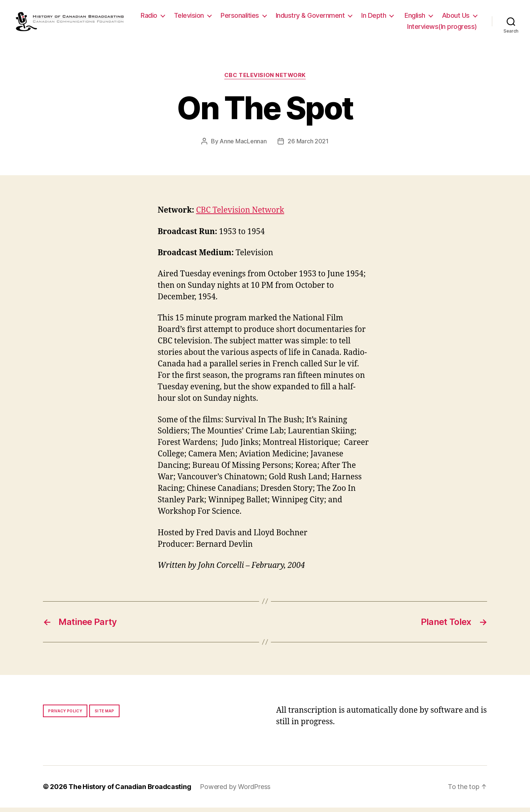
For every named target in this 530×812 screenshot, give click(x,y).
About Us (377, 29)
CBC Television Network (265, 80)
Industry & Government (355, 18)
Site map (105, 715)
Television (233, 18)
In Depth (418, 18)
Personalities (284, 18)
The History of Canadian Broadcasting (130, 791)
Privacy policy (65, 715)
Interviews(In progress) (442, 29)
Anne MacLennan (243, 146)
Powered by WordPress (235, 791)
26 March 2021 (308, 146)
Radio (193, 18)
